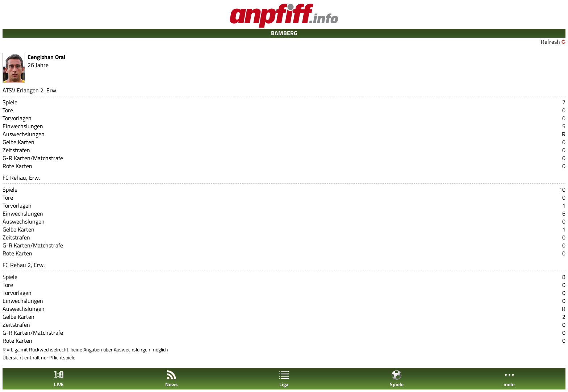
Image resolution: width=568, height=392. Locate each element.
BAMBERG (284, 33)
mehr (509, 379)
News (172, 379)
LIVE (59, 379)
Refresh (550, 42)
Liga (284, 379)
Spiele (397, 379)
